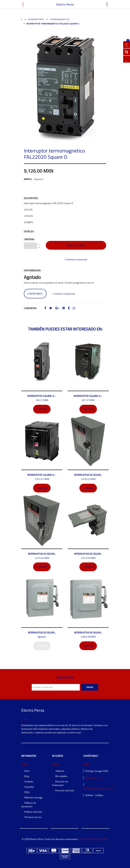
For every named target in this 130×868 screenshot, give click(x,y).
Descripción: (31, 198)
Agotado (42, 646)
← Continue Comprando (63, 294)
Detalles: (29, 231)
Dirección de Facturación (60, 783)
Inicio (27, 771)
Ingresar (60, 771)
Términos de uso (33, 817)
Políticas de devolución (29, 805)
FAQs (27, 792)
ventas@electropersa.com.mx (98, 789)
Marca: (28, 179)
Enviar (90, 687)
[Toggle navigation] (107, 4)
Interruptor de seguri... (88, 475)
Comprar (42, 409)
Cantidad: (29, 239)
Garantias (29, 787)
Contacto (29, 781)
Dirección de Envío (65, 790)
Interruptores (36, 19)
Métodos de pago (33, 797)
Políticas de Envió (33, 812)
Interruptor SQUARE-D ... (42, 396)
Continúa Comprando (76, 259)
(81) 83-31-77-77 (95, 778)
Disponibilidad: (32, 270)
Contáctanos (35, 294)
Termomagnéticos (59, 19)
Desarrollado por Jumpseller (93, 839)
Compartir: (30, 308)
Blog (27, 776)
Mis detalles (61, 776)
